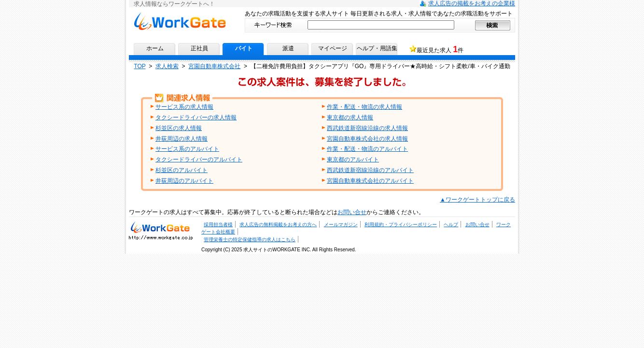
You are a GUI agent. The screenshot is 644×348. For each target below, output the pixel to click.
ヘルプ (451, 225)
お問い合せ (352, 212)
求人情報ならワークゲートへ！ (180, 21)
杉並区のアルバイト (182, 170)
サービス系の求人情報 (184, 107)
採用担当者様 (218, 225)
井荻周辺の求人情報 (182, 139)
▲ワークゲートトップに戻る (477, 200)
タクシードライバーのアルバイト (199, 159)
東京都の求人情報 (350, 117)
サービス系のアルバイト (187, 149)
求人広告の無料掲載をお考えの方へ (278, 225)
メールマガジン (341, 225)
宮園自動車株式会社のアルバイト (370, 181)
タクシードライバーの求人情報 (196, 117)
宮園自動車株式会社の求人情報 (367, 139)
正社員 (199, 48)
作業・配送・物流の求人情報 (364, 107)
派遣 (288, 48)
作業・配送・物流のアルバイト (367, 149)
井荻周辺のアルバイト (184, 181)
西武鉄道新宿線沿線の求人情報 (367, 128)
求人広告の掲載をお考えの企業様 (472, 3)
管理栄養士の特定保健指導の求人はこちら (250, 239)
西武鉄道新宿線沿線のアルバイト (370, 170)
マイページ (333, 48)
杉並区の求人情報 (179, 128)
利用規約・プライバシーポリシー (401, 225)
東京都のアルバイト (353, 159)
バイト (244, 48)
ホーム (155, 48)
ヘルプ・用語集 (377, 48)
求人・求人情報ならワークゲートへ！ (161, 230)
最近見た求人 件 (440, 49)
